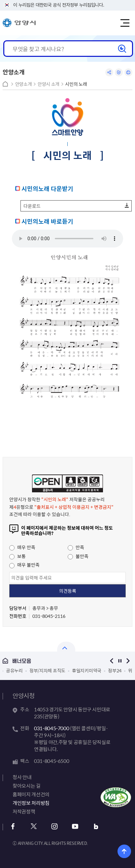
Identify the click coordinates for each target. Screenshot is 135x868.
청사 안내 (22, 777)
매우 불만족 (24, 565)
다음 (128, 661)
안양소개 (24, 84)
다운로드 (32, 206)
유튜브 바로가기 (75, 827)
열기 (66, 647)
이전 (112, 661)
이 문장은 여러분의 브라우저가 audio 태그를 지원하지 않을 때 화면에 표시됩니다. (67, 239)
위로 (124, 851)
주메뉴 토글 (125, 23)
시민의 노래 (76, 84)
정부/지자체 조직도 (47, 670)
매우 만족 (22, 547)
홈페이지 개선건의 (31, 794)
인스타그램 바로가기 (54, 827)
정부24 (115, 670)
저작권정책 (24, 811)
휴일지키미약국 (87, 670)
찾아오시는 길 (26, 786)
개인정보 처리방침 (31, 803)
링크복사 (119, 72)
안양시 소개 (49, 84)
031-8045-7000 (51, 728)
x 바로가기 (34, 827)
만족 (76, 547)
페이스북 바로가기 (13, 827)
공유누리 (14, 670)
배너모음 (51, 661)
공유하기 (109, 72)
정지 (120, 661)
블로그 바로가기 (96, 827)
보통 (17, 556)
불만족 (78, 556)
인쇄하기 (128, 72)
